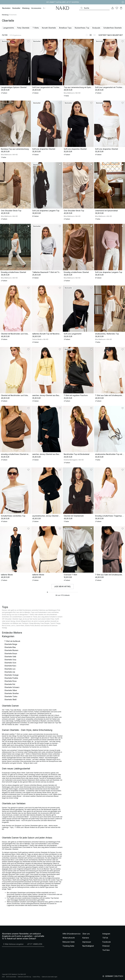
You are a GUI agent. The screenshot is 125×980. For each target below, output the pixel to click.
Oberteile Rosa (10, 681)
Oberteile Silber (11, 690)
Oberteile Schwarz (12, 687)
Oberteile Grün (10, 663)
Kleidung (5, 15)
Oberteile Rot (10, 684)
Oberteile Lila (10, 672)
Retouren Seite (69, 942)
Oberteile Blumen (11, 650)
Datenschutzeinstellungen (50, 977)
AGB (3, 977)
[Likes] (117, 8)
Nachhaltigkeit (88, 946)
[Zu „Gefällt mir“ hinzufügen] (28, 41)
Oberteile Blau (10, 647)
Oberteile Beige (11, 644)
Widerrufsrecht (69, 938)
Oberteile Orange (11, 675)
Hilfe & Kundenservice (72, 934)
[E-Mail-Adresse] (13, 944)
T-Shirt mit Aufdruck (12, 641)
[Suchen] (94, 8)
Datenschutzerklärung (24, 977)
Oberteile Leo (10, 669)
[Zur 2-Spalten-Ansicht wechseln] (91, 35)
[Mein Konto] (113, 8)
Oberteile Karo (10, 666)
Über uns (86, 934)
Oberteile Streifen (12, 693)
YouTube (106, 950)
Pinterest (106, 946)
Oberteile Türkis (11, 696)
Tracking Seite (68, 946)
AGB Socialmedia (11, 977)
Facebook (107, 942)
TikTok (105, 938)
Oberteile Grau (10, 660)
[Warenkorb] (121, 8)
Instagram (106, 934)
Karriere (86, 938)
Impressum (87, 942)
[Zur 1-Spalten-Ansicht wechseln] (87, 35)
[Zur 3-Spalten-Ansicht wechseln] (95, 35)
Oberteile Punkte (11, 678)
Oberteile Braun (11, 653)
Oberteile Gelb (10, 657)
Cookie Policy (36, 977)
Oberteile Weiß (10, 699)
